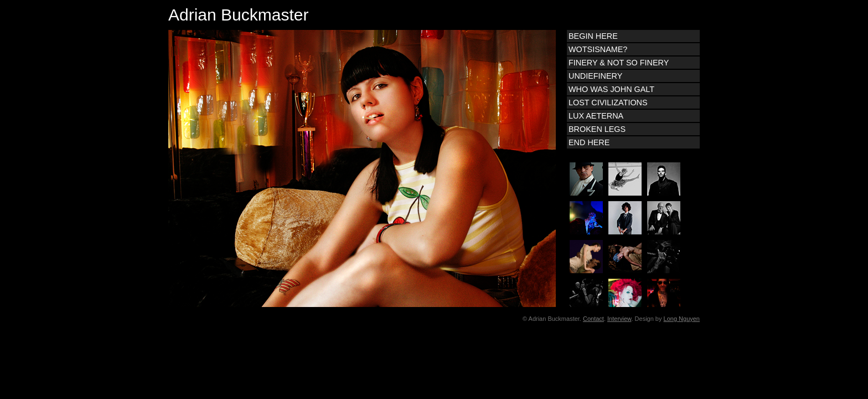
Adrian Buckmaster (238, 15)
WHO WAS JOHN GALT (611, 89)
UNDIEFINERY (595, 76)
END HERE (589, 142)
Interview (619, 319)
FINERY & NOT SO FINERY (619, 63)
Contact (593, 319)
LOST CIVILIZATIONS (608, 103)
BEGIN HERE (593, 36)
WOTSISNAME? (598, 49)
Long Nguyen (682, 319)
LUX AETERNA (596, 116)
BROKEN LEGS (597, 129)
